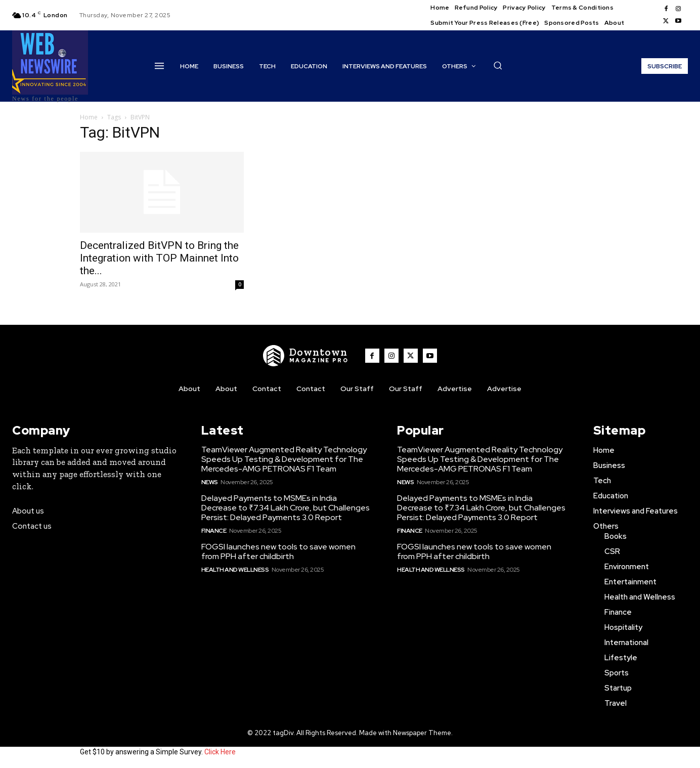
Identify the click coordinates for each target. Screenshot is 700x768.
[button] (498, 65)
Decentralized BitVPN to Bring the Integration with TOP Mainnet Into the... (159, 258)
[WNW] (306, 356)
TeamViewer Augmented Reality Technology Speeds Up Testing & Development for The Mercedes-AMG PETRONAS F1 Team (284, 459)
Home (89, 117)
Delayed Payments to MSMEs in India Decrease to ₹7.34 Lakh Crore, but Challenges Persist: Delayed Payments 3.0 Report (286, 508)
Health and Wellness (235, 570)
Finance (214, 531)
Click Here (220, 752)
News (210, 482)
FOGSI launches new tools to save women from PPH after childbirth (278, 551)
